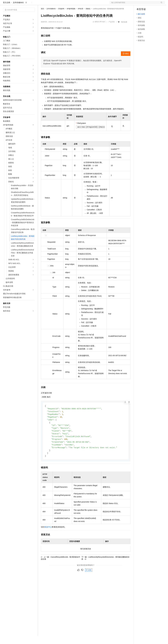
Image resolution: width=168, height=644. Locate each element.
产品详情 (112, 30)
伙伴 (68, 4)
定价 (55, 4)
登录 (161, 4)
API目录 (80, 17)
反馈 (89, 580)
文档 (134, 4)
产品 (33, 4)
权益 (48, 4)
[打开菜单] (4, 4)
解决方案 (41, 4)
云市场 (61, 4)
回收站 (88, 17)
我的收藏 (124, 30)
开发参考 (61, 17)
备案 (139, 4)
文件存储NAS (18, 11)
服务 (74, 4)
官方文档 (7, 11)
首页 (42, 17)
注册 (151, 4)
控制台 (145, 4)
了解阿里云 (83, 4)
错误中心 (48, 537)
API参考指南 (71, 17)
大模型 (26, 4)
